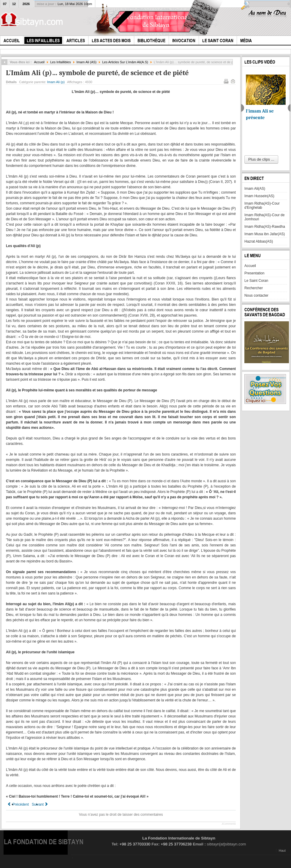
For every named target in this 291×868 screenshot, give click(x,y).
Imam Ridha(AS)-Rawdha (265, 227)
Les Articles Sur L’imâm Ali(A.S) (125, 62)
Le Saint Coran (256, 281)
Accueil (39, 62)
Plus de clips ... (261, 159)
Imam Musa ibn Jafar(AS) (265, 234)
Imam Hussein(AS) (259, 196)
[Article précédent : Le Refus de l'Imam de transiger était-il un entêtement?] (18, 804)
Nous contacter (256, 295)
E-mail (233, 81)
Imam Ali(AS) (255, 189)
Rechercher (254, 288)
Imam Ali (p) (56, 82)
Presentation (254, 273)
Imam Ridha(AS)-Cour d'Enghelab (262, 205)
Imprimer (226, 81)
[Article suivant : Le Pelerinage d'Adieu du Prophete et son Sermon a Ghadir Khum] (40, 804)
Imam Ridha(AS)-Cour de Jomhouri (264, 217)
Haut (282, 850)
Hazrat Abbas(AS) (259, 241)
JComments (229, 824)
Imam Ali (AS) (87, 62)
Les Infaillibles (60, 62)
